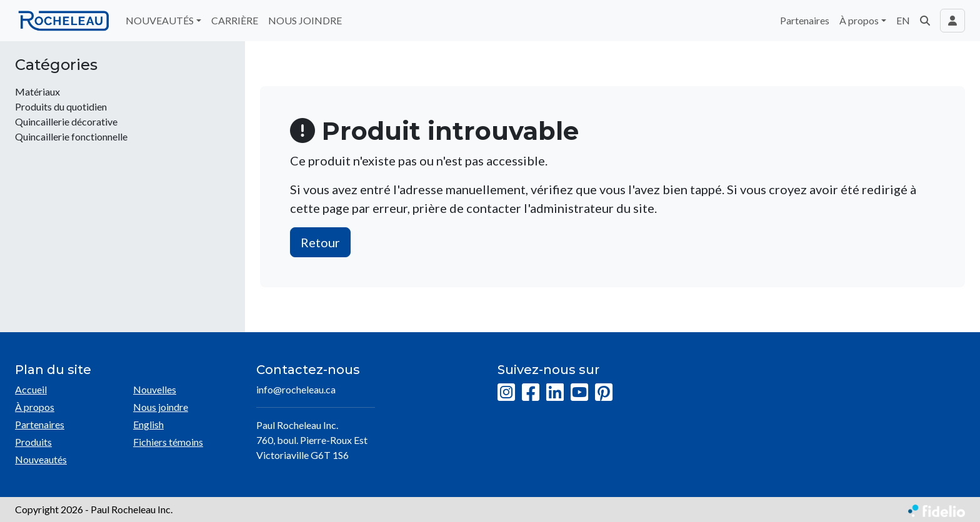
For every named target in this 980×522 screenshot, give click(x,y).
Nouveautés (41, 459)
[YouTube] (579, 393)
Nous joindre (161, 407)
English (148, 424)
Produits (33, 442)
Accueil (31, 389)
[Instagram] (506, 393)
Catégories (56, 65)
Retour (320, 242)
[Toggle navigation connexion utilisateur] (952, 21)
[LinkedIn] (555, 393)
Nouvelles (155, 389)
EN (903, 20)
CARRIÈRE (235, 20)
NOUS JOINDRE (305, 20)
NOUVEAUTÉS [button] (160, 20)
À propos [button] (859, 20)
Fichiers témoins (168, 442)
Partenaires (805, 20)
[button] (925, 21)
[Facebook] (531, 393)
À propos (35, 407)
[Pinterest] (604, 393)
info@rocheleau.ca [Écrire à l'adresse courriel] (296, 389)
